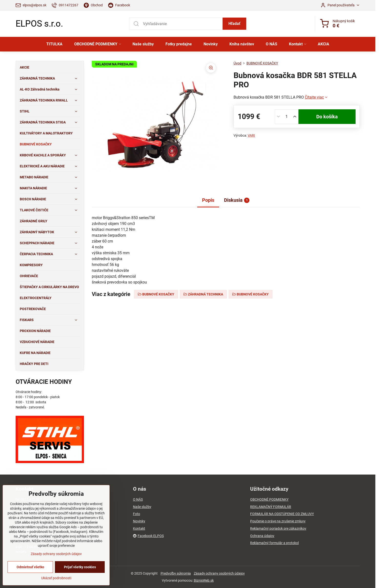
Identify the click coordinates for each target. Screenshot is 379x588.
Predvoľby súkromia (176, 573)
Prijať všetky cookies (80, 567)
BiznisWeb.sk (204, 580)
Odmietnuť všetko (30, 567)
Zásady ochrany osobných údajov (219, 573)
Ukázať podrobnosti (56, 578)
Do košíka (327, 117)
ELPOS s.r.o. (39, 24)
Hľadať (234, 24)
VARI (251, 135)
